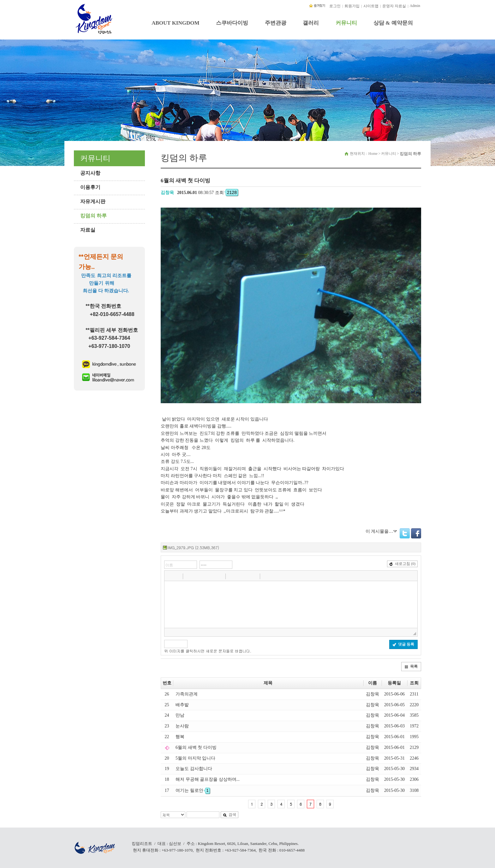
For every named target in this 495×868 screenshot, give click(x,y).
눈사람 (182, 726)
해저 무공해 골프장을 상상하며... (208, 779)
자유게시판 (93, 201)
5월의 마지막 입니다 (195, 758)
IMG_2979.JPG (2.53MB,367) (193, 547)
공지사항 (90, 173)
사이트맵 (371, 6)
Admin (415, 6)
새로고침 (402, 564)
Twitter (405, 533)
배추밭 (182, 705)
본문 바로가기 (0, 2)
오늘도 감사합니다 (194, 769)
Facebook (416, 533)
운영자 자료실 (394, 6)
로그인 (335, 6)
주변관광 (276, 23)
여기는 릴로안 (193, 790)
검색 (230, 815)
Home (373, 154)
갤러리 (311, 23)
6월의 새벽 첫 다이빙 (196, 747)
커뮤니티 (346, 23)
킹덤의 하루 (93, 216)
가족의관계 (187, 694)
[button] (170, 576)
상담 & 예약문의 (393, 23)
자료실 (88, 230)
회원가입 (352, 6)
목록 (411, 666)
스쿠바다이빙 (232, 23)
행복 (180, 737)
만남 (180, 715)
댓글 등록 (403, 644)
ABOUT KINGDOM (175, 23)
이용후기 (90, 187)
